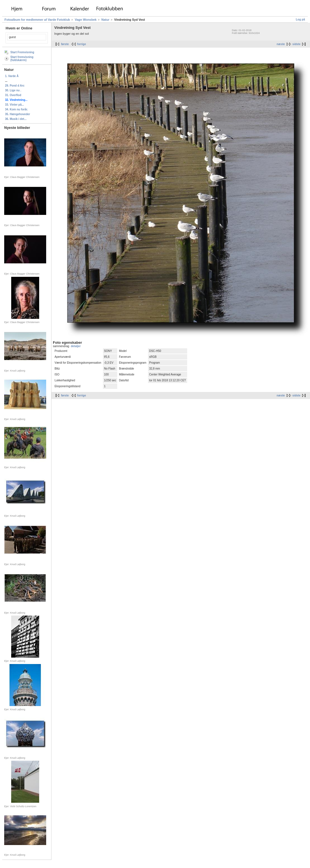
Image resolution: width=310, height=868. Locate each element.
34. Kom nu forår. (17, 109)
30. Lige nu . (13, 90)
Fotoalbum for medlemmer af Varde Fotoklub (37, 20)
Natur (105, 20)
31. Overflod (13, 95)
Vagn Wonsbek (86, 20)
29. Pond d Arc (15, 86)
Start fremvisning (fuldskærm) (22, 59)
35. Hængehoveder (17, 114)
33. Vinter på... (15, 105)
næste (281, 44)
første (65, 44)
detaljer (76, 346)
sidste (296, 44)
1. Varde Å (12, 76)
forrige (82, 44)
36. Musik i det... (16, 119)
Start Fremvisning (22, 52)
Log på (300, 19)
